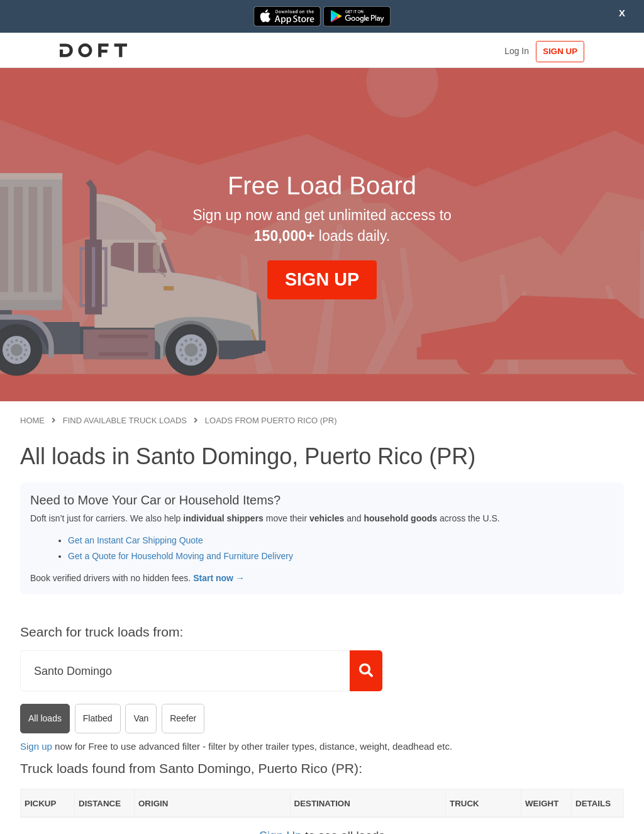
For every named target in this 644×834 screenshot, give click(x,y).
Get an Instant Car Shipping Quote (136, 540)
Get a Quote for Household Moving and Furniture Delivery (180, 556)
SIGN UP (585, 51)
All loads (45, 718)
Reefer (183, 718)
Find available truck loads (125, 420)
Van (141, 718)
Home (32, 420)
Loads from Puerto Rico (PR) (271, 420)
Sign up (36, 746)
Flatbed (98, 718)
